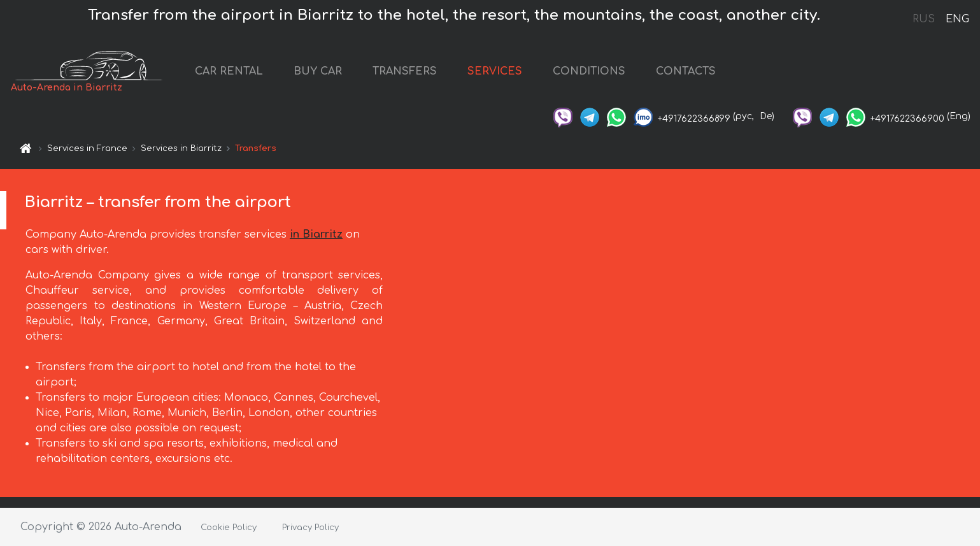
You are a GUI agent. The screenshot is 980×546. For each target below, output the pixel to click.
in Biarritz (316, 234)
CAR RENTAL (229, 71)
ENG (957, 19)
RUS (924, 19)
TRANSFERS (405, 71)
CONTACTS (686, 71)
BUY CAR (318, 71)
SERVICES (495, 71)
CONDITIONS (589, 71)
